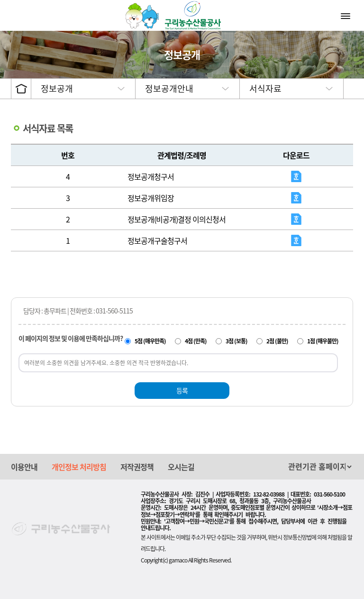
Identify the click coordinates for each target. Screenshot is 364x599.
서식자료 (265, 88)
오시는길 (181, 467)
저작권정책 (137, 467)
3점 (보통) (237, 341)
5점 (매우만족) (150, 341)
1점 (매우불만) (323, 341)
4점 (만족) (196, 341)
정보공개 (57, 88)
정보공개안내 (169, 88)
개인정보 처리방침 (79, 467)
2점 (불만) (277, 341)
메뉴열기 (346, 16)
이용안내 (24, 467)
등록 (182, 390)
